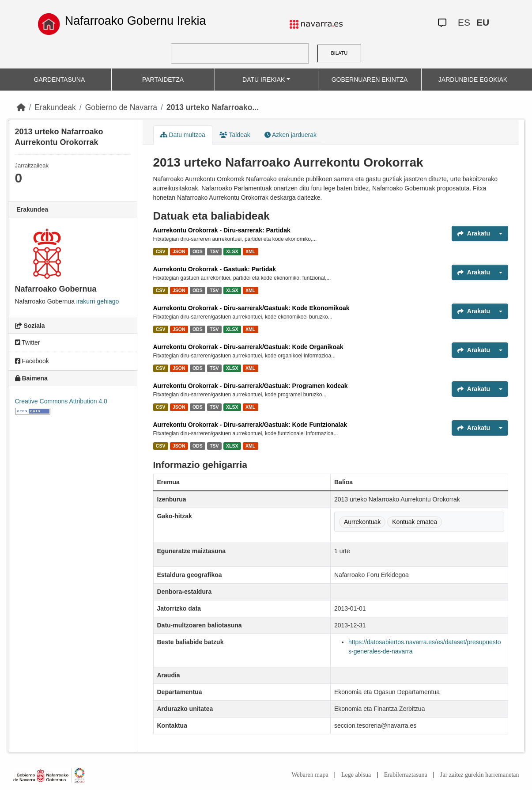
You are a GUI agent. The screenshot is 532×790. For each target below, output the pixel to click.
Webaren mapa (310, 775)
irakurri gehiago (98, 301)
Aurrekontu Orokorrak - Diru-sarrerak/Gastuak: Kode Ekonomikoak (251, 308)
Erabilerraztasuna (406, 775)
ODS (198, 251)
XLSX (232, 251)
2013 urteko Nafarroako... (213, 107)
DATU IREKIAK (264, 80)
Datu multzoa (183, 135)
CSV (161, 251)
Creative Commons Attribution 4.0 (61, 401)
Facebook (32, 361)
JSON (179, 251)
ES (464, 22)
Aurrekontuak (362, 522)
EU (483, 22)
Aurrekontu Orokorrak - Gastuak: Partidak (215, 269)
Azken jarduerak (291, 135)
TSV (214, 251)
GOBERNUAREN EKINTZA (370, 80)
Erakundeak (55, 107)
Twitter (28, 342)
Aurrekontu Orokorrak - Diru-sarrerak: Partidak (222, 230)
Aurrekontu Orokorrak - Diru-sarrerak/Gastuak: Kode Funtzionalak (250, 425)
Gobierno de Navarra (121, 107)
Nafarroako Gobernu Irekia (136, 21)
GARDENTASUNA (60, 80)
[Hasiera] (21, 107)
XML (250, 251)
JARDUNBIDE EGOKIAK (473, 80)
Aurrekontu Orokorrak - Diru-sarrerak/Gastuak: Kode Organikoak (248, 347)
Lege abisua (356, 775)
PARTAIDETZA (163, 80)
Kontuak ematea (415, 522)
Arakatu (474, 233)
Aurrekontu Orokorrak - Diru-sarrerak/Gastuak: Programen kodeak (251, 386)
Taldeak (235, 135)
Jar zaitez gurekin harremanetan (479, 775)
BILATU (339, 53)
